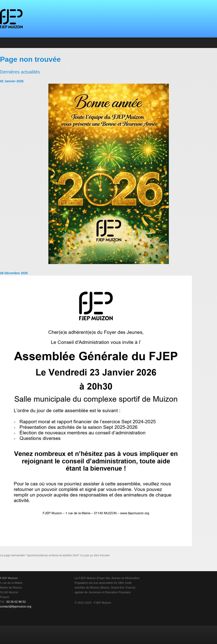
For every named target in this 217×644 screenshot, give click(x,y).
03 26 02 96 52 (16, 602)
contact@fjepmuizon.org (16, 606)
